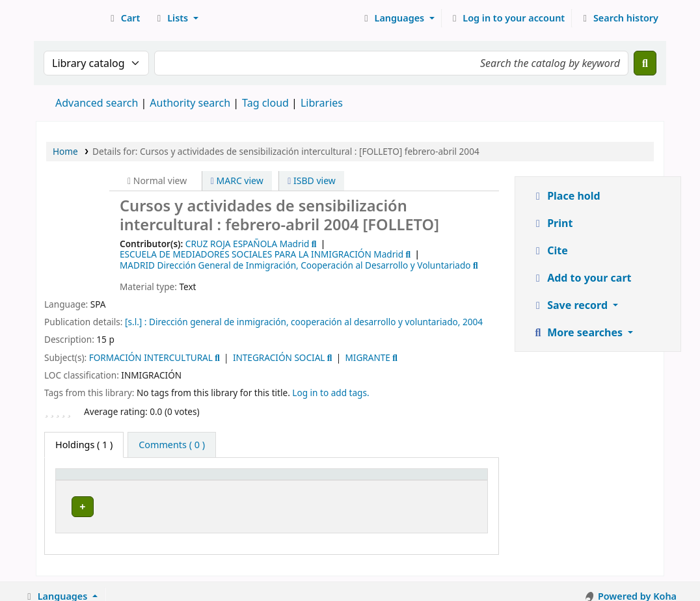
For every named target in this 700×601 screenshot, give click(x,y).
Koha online (69, 18)
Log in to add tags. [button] (330, 393)
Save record (571, 305)
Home (65, 151)
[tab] (172, 445)
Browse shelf (390, 506)
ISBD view (312, 180)
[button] (123, 18)
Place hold (566, 196)
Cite (550, 250)
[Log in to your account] (507, 18)
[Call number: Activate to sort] (367, 481)
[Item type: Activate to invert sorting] (93, 481)
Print (552, 223)
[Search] (645, 63)
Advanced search (97, 103)
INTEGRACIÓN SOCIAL (279, 357)
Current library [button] (169, 481)
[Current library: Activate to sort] (178, 481)
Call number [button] (335, 481)
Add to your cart (582, 278)
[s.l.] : (136, 322)
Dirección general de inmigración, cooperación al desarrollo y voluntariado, (304, 322)
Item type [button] (84, 481)
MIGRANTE (367, 357)
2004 (473, 322)
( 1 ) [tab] (84, 445)
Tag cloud (265, 103)
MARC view (237, 180)
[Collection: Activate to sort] (264, 481)
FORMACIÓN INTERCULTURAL (151, 357)
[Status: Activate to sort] (459, 481)
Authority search (190, 103)
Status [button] (451, 481)
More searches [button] (578, 332)
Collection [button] (255, 481)
